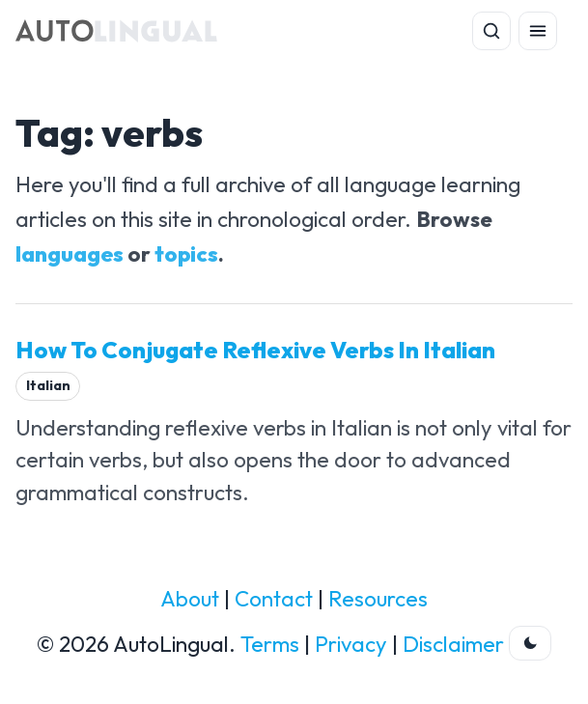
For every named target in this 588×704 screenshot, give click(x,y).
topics (186, 254)
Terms (270, 644)
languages (70, 254)
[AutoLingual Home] (116, 31)
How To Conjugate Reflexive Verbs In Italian (255, 350)
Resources (378, 599)
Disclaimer (453, 644)
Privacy (351, 644)
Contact (274, 599)
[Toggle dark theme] (530, 643)
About (190, 599)
